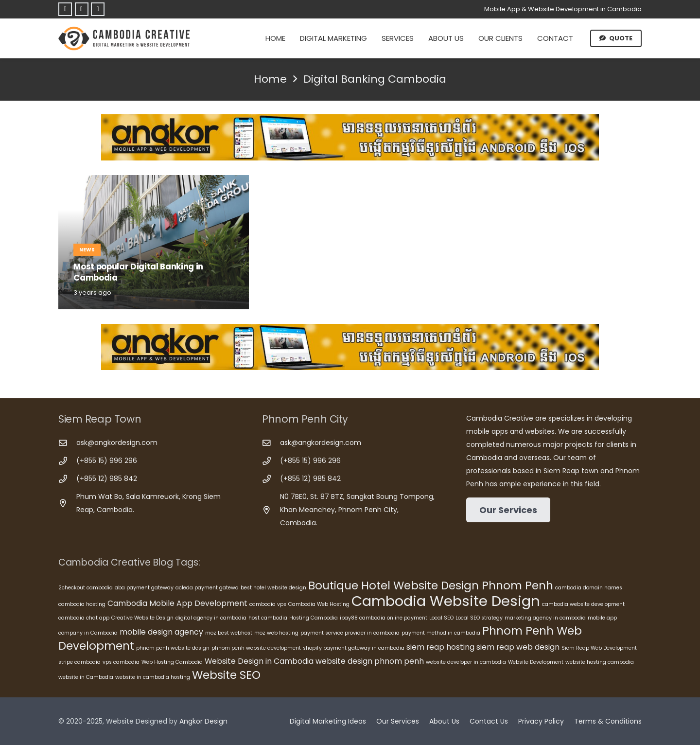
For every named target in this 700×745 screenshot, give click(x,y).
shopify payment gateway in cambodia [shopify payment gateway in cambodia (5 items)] (354, 648)
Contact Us (489, 721)
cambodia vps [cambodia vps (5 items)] (268, 604)
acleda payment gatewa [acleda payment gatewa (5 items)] (207, 588)
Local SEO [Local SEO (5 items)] (441, 618)
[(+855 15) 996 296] (67, 461)
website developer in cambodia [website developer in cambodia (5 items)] (466, 662)
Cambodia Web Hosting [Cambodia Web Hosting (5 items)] (319, 604)
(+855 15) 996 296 (107, 461)
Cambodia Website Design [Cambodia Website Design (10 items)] (446, 601)
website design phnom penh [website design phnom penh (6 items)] (370, 661)
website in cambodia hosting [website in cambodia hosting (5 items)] (153, 677)
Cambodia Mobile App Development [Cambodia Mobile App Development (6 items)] (177, 603)
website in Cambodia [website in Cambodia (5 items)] (86, 677)
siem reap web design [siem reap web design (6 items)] (518, 647)
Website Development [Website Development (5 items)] (536, 662)
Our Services (398, 721)
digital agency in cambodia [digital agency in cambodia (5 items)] (211, 618)
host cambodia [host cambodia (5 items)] (268, 618)
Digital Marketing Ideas (328, 721)
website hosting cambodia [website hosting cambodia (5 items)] (600, 662)
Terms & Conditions (608, 721)
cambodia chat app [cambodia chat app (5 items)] (84, 618)
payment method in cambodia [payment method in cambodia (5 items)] (441, 633)
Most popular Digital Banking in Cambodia (138, 272)
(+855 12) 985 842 (107, 479)
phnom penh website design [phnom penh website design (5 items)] (173, 648)
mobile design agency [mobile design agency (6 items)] (161, 632)
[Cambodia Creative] (125, 38)
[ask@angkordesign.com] (67, 443)
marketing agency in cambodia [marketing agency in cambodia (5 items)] (545, 618)
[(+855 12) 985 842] (67, 479)
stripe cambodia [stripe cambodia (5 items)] (79, 662)
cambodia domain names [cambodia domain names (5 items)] (589, 588)
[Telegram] (82, 9)
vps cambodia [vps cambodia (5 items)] (121, 662)
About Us (444, 721)
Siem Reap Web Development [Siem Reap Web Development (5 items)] (599, 648)
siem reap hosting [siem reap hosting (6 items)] (440, 647)
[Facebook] (65, 9)
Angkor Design (203, 721)
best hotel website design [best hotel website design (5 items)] (273, 588)
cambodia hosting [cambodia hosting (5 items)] (82, 604)
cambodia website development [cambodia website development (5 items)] (583, 604)
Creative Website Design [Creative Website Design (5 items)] (142, 618)
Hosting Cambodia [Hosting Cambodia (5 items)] (314, 618)
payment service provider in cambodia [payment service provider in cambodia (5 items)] (350, 633)
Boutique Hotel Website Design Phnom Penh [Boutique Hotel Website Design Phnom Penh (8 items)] (431, 585)
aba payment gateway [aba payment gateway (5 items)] (144, 588)
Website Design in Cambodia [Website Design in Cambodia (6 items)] (259, 661)
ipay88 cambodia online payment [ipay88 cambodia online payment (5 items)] (384, 618)
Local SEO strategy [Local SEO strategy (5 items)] (479, 618)
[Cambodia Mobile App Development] (350, 137)
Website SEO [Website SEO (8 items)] (226, 675)
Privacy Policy (541, 721)
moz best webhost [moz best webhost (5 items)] (229, 633)
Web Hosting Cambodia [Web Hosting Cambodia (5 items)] (172, 662)
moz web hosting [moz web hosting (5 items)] (276, 633)
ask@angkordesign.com (117, 443)
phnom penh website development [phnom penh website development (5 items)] (256, 648)
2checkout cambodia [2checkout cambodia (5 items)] (86, 588)
